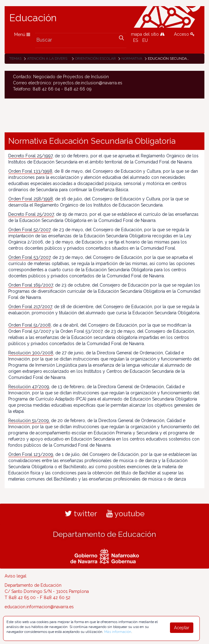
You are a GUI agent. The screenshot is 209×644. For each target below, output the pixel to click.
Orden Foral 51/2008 (30, 325)
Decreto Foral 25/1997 (30, 156)
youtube (125, 513)
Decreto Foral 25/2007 (31, 214)
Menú (22, 34)
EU (145, 40)
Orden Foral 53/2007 (29, 257)
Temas (15, 58)
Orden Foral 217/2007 (30, 307)
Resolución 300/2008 (31, 353)
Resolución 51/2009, (29, 421)
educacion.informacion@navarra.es (39, 607)
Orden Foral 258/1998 (31, 199)
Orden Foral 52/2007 (29, 230)
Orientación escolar (95, 58)
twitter (81, 513)
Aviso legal (16, 576)
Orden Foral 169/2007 (31, 285)
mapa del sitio (148, 34)
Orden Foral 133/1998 (30, 171)
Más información (118, 632)
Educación (33, 18)
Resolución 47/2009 (29, 387)
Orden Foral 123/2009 (31, 454)
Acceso (184, 34)
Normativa (132, 58)
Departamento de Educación (104, 534)
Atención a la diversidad (51, 58)
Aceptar (182, 628)
